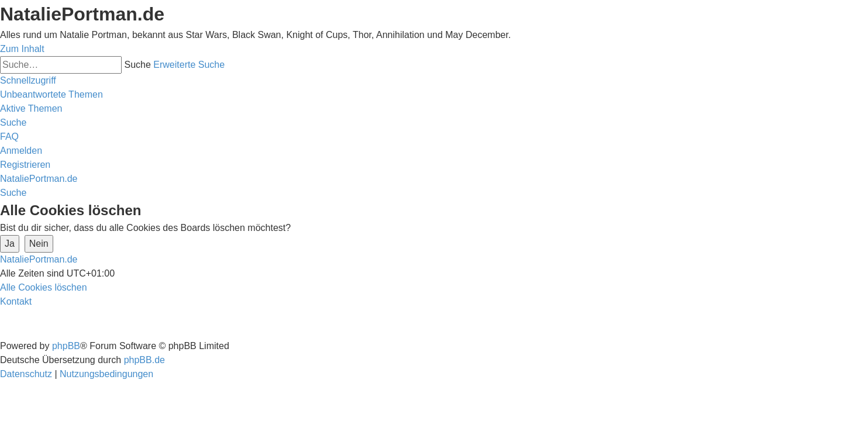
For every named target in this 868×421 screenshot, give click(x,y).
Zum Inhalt (22, 49)
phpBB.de (144, 360)
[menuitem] (51, 94)
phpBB (66, 346)
